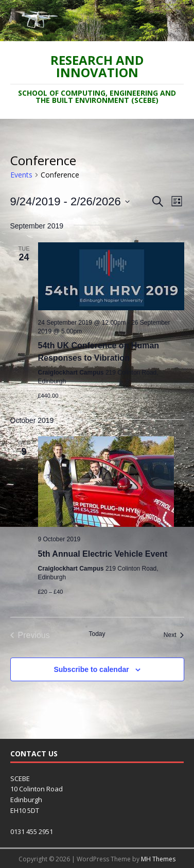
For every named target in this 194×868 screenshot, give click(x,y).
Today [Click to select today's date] (97, 634)
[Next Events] (174, 635)
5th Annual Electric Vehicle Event (103, 554)
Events (21, 175)
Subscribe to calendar (91, 669)
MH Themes (158, 859)
